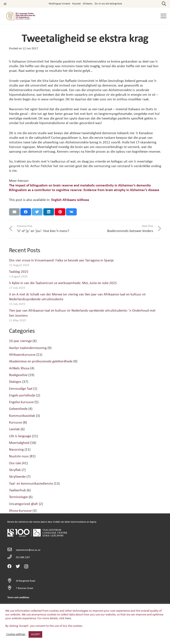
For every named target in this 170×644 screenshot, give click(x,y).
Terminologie (18, 497)
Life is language (20, 436)
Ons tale (15, 463)
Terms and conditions (18, 598)
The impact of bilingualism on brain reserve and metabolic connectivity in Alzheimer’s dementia (80, 186)
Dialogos (15, 382)
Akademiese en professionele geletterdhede (41, 361)
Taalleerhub (17, 490)
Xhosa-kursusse (20, 511)
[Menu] (163, 16)
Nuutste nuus (19, 456)
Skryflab (15, 470)
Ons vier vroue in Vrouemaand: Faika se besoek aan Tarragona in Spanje (61, 260)
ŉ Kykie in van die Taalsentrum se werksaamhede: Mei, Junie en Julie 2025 (63, 283)
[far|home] (5, 4)
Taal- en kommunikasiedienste (31, 484)
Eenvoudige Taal (21, 389)
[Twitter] (18, 566)
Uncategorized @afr (24, 504)
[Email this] (14, 212)
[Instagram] (26, 567)
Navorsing (16, 450)
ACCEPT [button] (35, 634)
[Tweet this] (37, 212)
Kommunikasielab (22, 416)
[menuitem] (56, 200)
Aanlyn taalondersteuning (28, 348)
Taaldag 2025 (19, 272)
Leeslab (14, 429)
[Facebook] (9, 566)
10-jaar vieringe (20, 341)
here (68, 618)
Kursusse (16, 423)
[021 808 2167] (12, 557)
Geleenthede (18, 409)
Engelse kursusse (21, 402)
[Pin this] (60, 212)
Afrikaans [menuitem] (69, 200)
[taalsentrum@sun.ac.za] (12, 550)
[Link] (21, 16)
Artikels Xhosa (19, 368)
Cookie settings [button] (16, 634)
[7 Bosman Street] (12, 588)
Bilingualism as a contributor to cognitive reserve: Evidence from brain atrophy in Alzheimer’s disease (84, 190)
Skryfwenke (17, 477)
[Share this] (26, 212)
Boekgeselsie (18, 375)
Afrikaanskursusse (22, 355)
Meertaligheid (19, 443)
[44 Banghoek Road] (12, 581)
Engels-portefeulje (22, 395)
